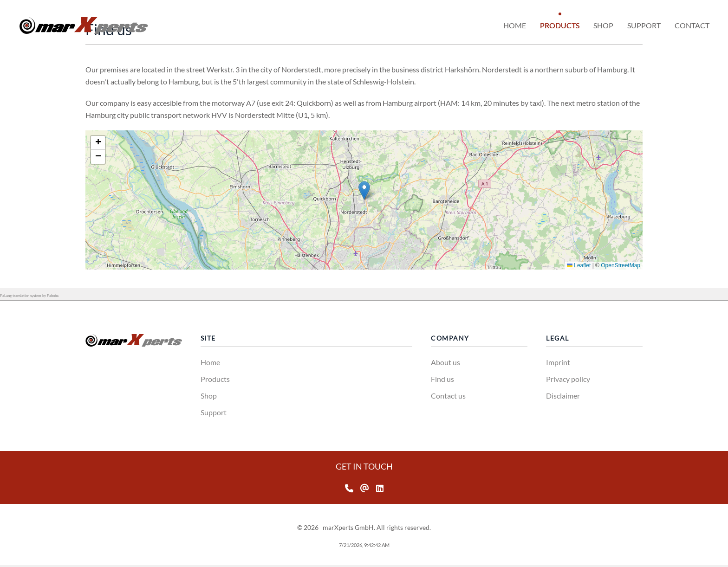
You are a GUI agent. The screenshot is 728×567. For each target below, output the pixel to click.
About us (445, 362)
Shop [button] (603, 25)
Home (515, 25)
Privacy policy (568, 379)
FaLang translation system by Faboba (29, 296)
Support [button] (644, 25)
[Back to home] (84, 26)
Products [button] (560, 25)
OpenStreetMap (666, 265)
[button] (410, 190)
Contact (692, 25)
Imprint (558, 362)
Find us (442, 379)
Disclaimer (563, 396)
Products (215, 379)
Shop (209, 396)
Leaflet (625, 265)
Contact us (448, 396)
